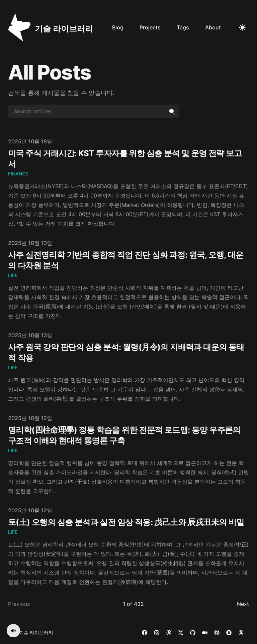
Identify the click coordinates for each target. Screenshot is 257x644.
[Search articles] (94, 111)
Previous (19, 604)
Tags (183, 27)
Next (243, 604)
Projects (150, 27)
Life (13, 275)
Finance (18, 174)
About (213, 27)
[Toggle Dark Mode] (242, 27)
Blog (118, 27)
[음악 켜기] (13, 631)
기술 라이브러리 (36, 632)
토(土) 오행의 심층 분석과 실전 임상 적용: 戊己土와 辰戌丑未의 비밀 (126, 522)
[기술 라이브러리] (51, 27)
